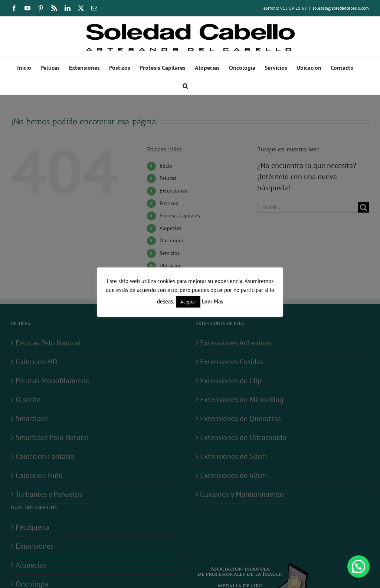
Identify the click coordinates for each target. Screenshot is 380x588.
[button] (185, 85)
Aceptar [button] (188, 302)
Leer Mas (212, 301)
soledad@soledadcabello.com (341, 8)
